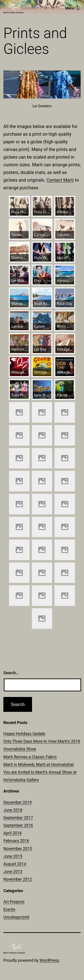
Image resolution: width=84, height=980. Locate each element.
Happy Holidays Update (24, 734)
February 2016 (16, 841)
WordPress (49, 960)
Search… (11, 673)
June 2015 (13, 856)
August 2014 (15, 864)
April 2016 (13, 833)
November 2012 (18, 879)
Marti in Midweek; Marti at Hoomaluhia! (39, 764)
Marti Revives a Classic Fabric (30, 757)
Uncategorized (16, 917)
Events (9, 909)
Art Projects (14, 902)
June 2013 (13, 871)
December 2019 (18, 802)
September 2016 (18, 825)
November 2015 (18, 849)
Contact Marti (60, 180)
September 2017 (18, 818)
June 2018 (13, 810)
